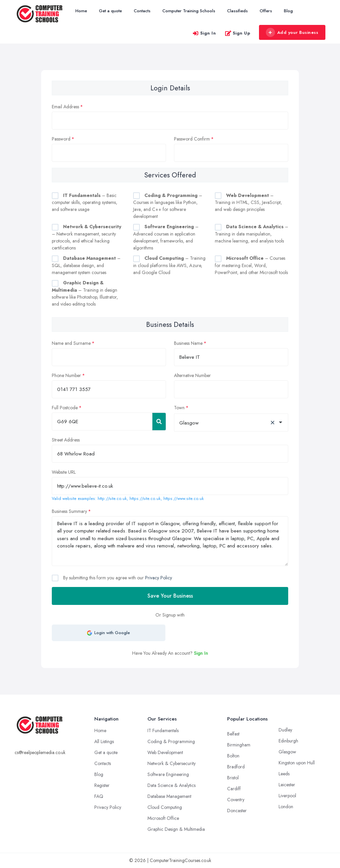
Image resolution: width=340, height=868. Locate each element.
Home (81, 11)
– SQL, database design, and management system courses (86, 265)
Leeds (284, 774)
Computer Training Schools (189, 11)
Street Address (66, 440)
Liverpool (287, 796)
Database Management (169, 796)
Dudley (285, 730)
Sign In (204, 33)
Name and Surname (71, 343)
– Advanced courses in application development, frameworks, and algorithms (166, 237)
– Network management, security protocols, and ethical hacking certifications (86, 237)
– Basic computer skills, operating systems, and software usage (85, 202)
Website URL (64, 472)
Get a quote (110, 11)
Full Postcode (65, 408)
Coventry (236, 800)
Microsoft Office (163, 818)
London (286, 807)
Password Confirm (192, 139)
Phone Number (66, 375)
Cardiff (234, 789)
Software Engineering (168, 774)
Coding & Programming (171, 741)
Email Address (65, 107)
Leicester (287, 785)
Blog (288, 11)
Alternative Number (192, 375)
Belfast (233, 734)
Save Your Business (170, 596)
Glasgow (287, 752)
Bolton (233, 756)
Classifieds (237, 11)
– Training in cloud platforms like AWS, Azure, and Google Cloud (169, 265)
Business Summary (69, 511)
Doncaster (237, 811)
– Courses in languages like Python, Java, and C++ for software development (168, 206)
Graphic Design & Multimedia (176, 829)
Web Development (165, 752)
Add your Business (292, 33)
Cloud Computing (165, 807)
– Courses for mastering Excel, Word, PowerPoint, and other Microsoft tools (251, 265)
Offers (266, 11)
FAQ (99, 796)
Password (61, 139)
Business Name (188, 343)
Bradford (236, 767)
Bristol (233, 778)
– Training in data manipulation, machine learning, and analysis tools (252, 234)
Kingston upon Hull (297, 763)
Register (102, 785)
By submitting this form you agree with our (117, 578)
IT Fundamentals (163, 730)
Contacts (142, 11)
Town (179, 408)
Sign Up (238, 33)
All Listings (104, 741)
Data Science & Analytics (171, 785)
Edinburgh (288, 741)
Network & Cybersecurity (171, 763)
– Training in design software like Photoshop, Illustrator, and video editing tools (85, 293)
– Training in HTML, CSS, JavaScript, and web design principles (248, 202)
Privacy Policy (159, 578)
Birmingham (239, 745)
